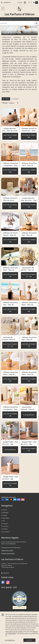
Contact (20, 2)
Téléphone (5, 573)
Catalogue (5, 513)
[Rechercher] (37, 23)
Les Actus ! (5, 526)
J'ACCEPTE (29, 640)
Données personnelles (8, 553)
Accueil (4, 510)
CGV (3, 521)
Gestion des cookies (7, 550)
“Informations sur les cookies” (14, 632)
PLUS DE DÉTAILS (29, 415)
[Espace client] (25, 3)
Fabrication (5, 518)
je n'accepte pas (10, 640)
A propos (5, 524)
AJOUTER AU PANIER (10, 136)
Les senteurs (6, 532)
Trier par (5, 103)
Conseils (4, 529)
